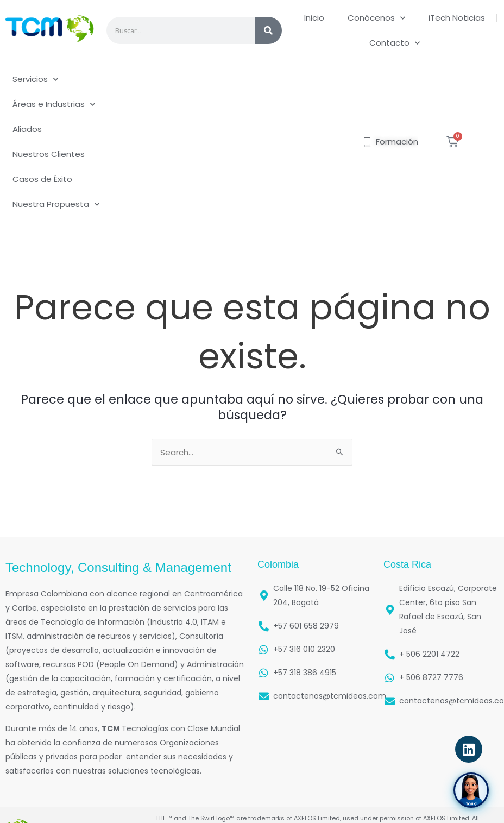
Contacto (395, 43)
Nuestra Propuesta (56, 205)
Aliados (27, 129)
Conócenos (376, 18)
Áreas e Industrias (54, 105)
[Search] (268, 30)
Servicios (35, 80)
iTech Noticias (457, 18)
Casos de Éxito (42, 179)
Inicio (314, 18)
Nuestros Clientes (49, 154)
